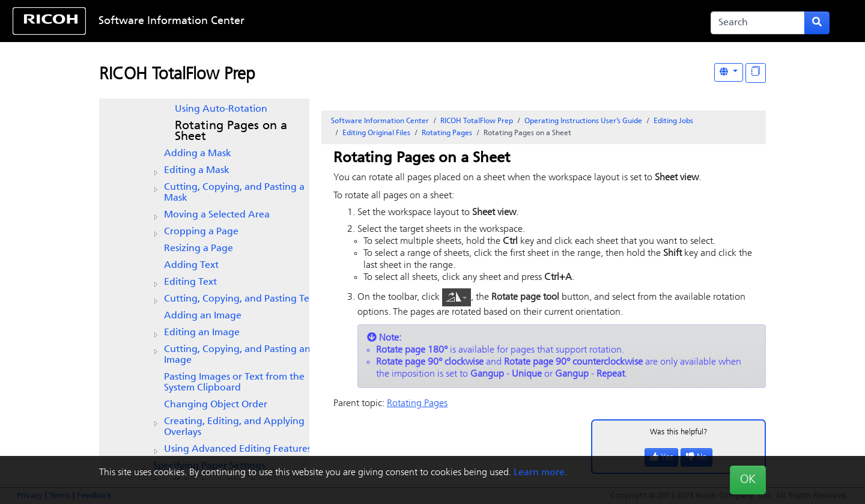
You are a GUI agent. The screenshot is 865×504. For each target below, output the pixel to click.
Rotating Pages (447, 133)
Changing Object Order (216, 405)
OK (748, 480)
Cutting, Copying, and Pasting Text (241, 299)
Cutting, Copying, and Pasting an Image (237, 355)
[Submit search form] (817, 23)
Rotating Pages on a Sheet (231, 132)
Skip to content (395, 21)
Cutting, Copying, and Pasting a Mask (234, 193)
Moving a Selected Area (217, 215)
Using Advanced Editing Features (238, 449)
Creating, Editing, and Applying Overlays (234, 427)
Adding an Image (203, 316)
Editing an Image (202, 333)
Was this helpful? (679, 432)
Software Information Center (171, 21)
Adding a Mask (198, 154)
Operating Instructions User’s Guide (583, 121)
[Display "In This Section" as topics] (756, 73)
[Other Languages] (729, 72)
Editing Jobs (673, 121)
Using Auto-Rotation (221, 109)
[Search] (758, 23)
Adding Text (191, 266)
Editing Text (190, 282)
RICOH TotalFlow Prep (177, 75)
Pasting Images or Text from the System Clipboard (234, 383)
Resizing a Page (199, 249)
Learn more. (540, 473)
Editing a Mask (197, 171)
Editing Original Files (376, 133)
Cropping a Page (201, 232)
